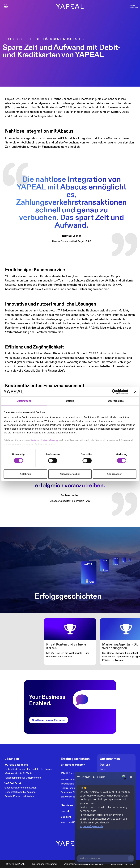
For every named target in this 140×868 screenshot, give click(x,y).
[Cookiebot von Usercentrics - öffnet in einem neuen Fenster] (114, 392)
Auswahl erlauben (70, 474)
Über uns (105, 765)
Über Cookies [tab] (116, 401)
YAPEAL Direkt (14, 783)
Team (103, 769)
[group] (70, 642)
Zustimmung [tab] (24, 401)
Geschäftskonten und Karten (21, 788)
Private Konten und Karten (19, 796)
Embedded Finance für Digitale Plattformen (29, 769)
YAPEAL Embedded (16, 765)
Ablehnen (25, 474)
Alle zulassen (115, 474)
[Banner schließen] (135, 392)
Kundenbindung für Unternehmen (23, 778)
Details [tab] (70, 401)
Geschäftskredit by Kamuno (20, 792)
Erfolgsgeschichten (73, 765)
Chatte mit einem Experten (49, 720)
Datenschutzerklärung (45, 440)
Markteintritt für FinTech (18, 773)
